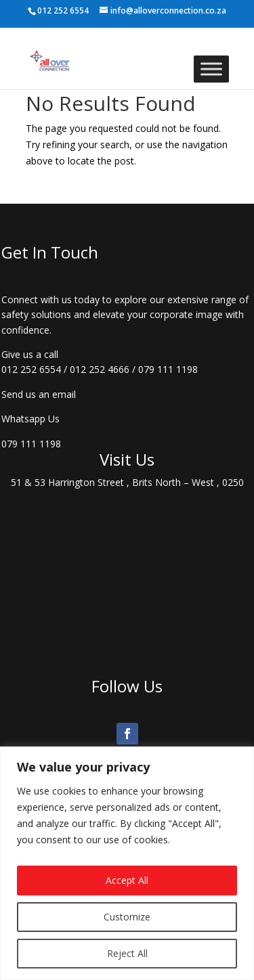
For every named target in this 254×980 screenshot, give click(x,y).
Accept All (127, 880)
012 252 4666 (100, 369)
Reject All (127, 953)
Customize (127, 917)
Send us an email (39, 394)
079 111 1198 (168, 369)
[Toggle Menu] (211, 69)
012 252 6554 (31, 369)
